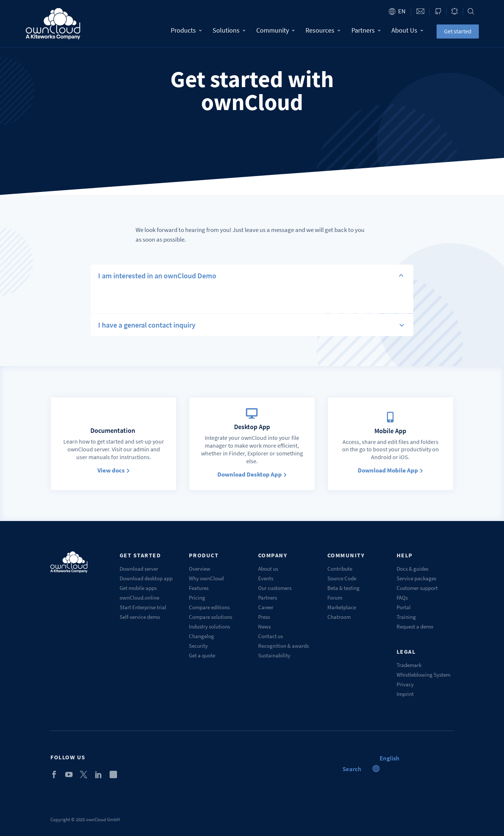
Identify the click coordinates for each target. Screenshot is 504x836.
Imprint (405, 694)
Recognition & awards (283, 646)
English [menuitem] (389, 758)
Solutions (229, 30)
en (402, 11)
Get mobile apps (138, 588)
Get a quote (202, 655)
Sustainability (274, 655)
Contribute (340, 569)
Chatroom (339, 617)
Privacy (405, 684)
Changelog (201, 636)
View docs (114, 470)
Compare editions (209, 607)
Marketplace (342, 607)
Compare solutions (211, 617)
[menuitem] (389, 758)
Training (406, 617)
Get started (458, 31)
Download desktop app (146, 578)
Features (199, 588)
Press (264, 617)
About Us (407, 30)
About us (268, 569)
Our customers (275, 588)
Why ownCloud (206, 578)
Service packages (416, 578)
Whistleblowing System (423, 675)
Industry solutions (209, 626)
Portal (404, 607)
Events (266, 578)
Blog (455, 11)
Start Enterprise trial (143, 607)
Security (198, 646)
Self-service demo (140, 617)
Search (471, 11)
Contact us (271, 636)
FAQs (402, 598)
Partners (366, 30)
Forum (335, 598)
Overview (200, 569)
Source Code (342, 578)
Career (266, 607)
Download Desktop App (252, 474)
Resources (323, 30)
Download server (139, 569)
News (264, 626)
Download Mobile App (390, 470)
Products (186, 30)
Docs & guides (413, 569)
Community (275, 30)
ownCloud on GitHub (438, 11)
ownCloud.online (139, 598)
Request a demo (415, 626)
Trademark (409, 665)
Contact (420, 11)
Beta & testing (343, 588)
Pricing (197, 598)
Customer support (417, 588)
